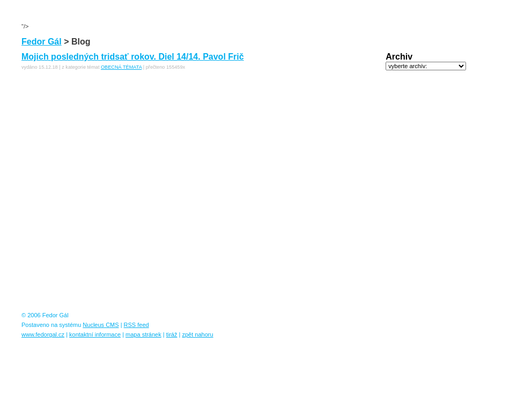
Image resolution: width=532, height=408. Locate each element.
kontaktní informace (95, 334)
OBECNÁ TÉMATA (121, 67)
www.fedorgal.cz (43, 334)
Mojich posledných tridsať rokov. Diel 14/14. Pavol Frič (133, 57)
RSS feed (136, 325)
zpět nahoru (197, 334)
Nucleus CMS (101, 325)
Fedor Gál (42, 42)
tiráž (172, 334)
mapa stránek (143, 334)
